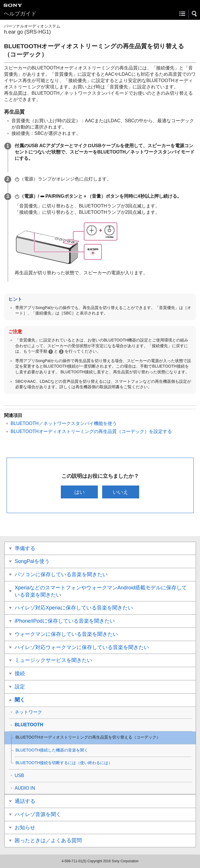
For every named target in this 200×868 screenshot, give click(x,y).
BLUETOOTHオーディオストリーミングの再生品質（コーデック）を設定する (91, 431)
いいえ (121, 492)
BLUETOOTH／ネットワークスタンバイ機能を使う (64, 423)
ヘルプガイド (20, 14)
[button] (195, 14)
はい (79, 492)
